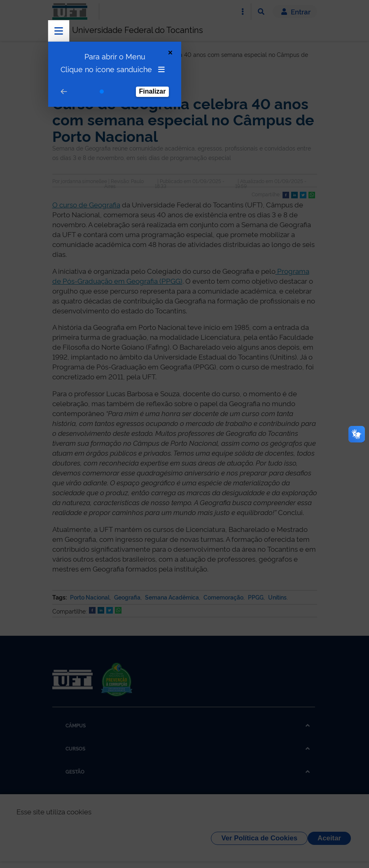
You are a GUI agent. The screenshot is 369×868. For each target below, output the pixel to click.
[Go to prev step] (64, 92)
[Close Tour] (170, 53)
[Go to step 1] (102, 92)
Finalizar (153, 91)
